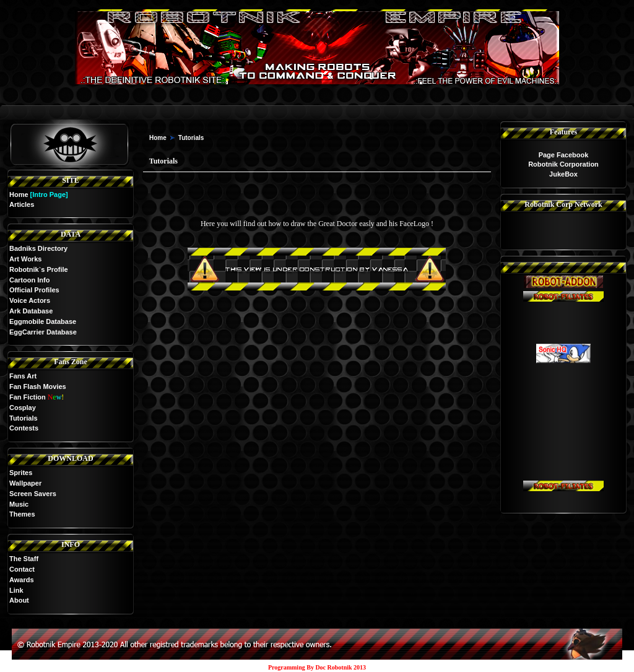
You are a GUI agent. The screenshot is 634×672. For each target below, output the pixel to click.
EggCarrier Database (43, 332)
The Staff (24, 559)
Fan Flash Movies (38, 386)
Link (16, 590)
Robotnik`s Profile (39, 269)
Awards (22, 580)
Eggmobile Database (43, 321)
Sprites (21, 473)
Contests (24, 428)
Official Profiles (34, 290)
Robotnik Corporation (563, 164)
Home (19, 194)
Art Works (25, 259)
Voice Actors (30, 300)
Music (19, 504)
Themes (22, 514)
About (19, 600)
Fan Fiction (28, 397)
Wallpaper (25, 483)
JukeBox (563, 174)
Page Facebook (564, 155)
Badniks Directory (38, 248)
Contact (22, 569)
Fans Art (23, 376)
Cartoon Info (29, 280)
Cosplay (23, 408)
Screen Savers (33, 494)
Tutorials (24, 418)
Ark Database (31, 311)
